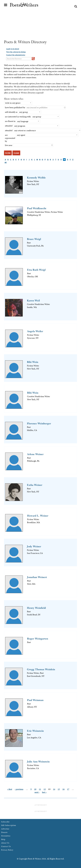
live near (9, 145)
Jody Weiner (34, 546)
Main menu (6, 5)
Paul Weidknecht (37, 208)
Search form (76, 6)
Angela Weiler (35, 331)
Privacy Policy (7, 850)
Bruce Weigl (34, 239)
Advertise (5, 829)
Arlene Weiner (35, 454)
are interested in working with (18, 117)
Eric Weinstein (35, 731)
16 (63, 789)
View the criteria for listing (16, 52)
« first (10, 789)
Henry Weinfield (36, 608)
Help (3, 839)
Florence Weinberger (39, 423)
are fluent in (10, 121)
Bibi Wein (33, 362)
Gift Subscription (9, 825)
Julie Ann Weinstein (38, 762)
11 (40, 789)
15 (59, 789)
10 (35, 789)
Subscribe (5, 822)
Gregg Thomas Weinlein (41, 669)
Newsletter (6, 836)
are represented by (10, 138)
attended (9, 126)
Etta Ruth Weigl (36, 270)
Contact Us (6, 846)
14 (54, 789)
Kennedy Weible (36, 178)
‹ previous (19, 789)
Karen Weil (33, 300)
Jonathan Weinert (37, 577)
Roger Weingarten (38, 639)
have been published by (15, 107)
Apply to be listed (13, 49)
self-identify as (11, 112)
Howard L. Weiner (38, 516)
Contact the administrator (16, 55)
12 (45, 789)
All (6, 162)
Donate (4, 832)
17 (68, 789)
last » (44, 792)
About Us (5, 843)
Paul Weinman (35, 700)
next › (37, 792)
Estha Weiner (35, 485)
